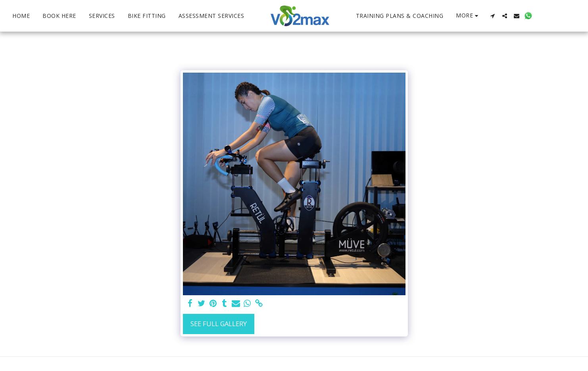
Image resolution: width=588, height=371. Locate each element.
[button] (465, 16)
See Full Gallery (219, 324)
